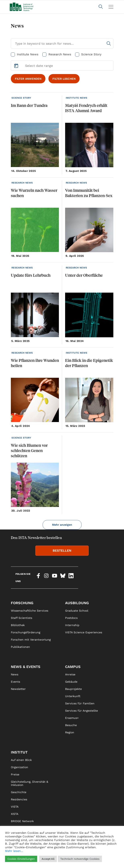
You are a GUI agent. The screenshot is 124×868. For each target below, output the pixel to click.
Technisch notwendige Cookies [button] (80, 859)
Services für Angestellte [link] (81, 711)
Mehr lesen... (14, 851)
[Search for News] (62, 43)
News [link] (15, 674)
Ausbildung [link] (77, 603)
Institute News (28, 54)
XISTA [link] (15, 814)
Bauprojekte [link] (73, 689)
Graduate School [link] (77, 611)
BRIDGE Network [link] (22, 821)
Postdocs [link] (71, 618)
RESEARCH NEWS (22, 183)
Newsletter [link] (18, 689)
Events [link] (15, 682)
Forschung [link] (22, 603)
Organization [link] (19, 767)
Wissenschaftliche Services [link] (30, 611)
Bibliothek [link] (18, 625)
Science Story (91, 54)
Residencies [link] (19, 799)
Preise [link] (15, 774)
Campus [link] (73, 667)
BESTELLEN (62, 551)
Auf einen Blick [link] (21, 760)
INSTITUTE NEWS (76, 98)
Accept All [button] (48, 859)
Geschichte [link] (19, 792)
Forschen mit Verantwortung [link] (31, 640)
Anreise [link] (70, 674)
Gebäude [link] (71, 682)
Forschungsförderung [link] (26, 632)
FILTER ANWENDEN (28, 79)
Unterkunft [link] (73, 696)
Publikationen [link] (20, 647)
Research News (60, 54)
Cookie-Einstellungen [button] (21, 859)
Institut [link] (19, 752)
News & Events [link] (26, 667)
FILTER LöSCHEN (64, 79)
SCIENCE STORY (21, 98)
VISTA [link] (15, 807)
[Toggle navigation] (111, 7)
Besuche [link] (71, 725)
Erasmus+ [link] (72, 718)
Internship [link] (72, 625)
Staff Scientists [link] (22, 618)
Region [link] (70, 732)
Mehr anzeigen (62, 525)
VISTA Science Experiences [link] (84, 632)
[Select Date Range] (62, 66)
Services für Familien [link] (80, 703)
